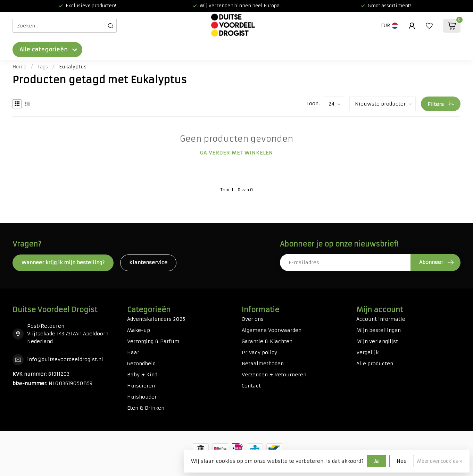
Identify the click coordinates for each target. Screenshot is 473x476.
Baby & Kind (142, 375)
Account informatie (381, 319)
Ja (376, 461)
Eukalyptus (73, 67)
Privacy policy (259, 352)
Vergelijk (367, 352)
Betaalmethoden (263, 364)
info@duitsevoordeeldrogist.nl (65, 359)
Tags (43, 67)
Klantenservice (148, 262)
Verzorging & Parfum (153, 341)
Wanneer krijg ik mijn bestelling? (63, 262)
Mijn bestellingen (379, 330)
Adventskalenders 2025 (156, 319)
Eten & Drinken (146, 408)
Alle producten (375, 364)
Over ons (253, 319)
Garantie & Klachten (267, 341)
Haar (133, 352)
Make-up (139, 330)
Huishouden (142, 397)
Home (19, 67)
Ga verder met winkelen (236, 153)
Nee (402, 461)
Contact (251, 386)
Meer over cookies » (440, 461)
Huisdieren (141, 386)
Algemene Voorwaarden (272, 330)
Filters (441, 104)
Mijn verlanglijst (377, 341)
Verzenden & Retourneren (274, 375)
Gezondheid (141, 364)
